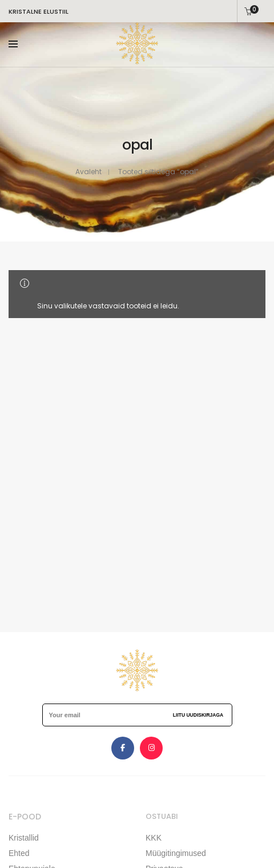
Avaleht (88, 172)
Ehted (19, 853)
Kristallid (24, 838)
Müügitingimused (176, 853)
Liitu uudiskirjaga (198, 715)
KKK (154, 838)
